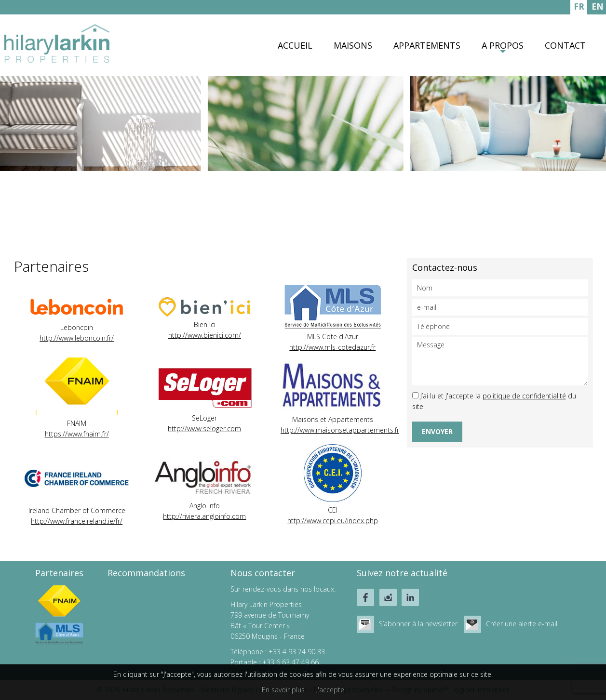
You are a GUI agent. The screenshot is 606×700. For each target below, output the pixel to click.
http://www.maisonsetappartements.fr (340, 430)
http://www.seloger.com (204, 429)
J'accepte (330, 690)
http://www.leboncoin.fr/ (77, 338)
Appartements (427, 45)
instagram (388, 597)
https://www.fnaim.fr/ (77, 434)
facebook (365, 597)
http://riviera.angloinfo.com (204, 516)
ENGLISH (598, 8)
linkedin (410, 597)
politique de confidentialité (524, 396)
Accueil (295, 45)
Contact (565, 45)
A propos (503, 45)
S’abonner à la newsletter (418, 624)
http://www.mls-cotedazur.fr (332, 347)
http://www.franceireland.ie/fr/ (77, 521)
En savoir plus (283, 690)
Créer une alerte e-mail (522, 624)
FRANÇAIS (579, 8)
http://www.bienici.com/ (205, 335)
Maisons (353, 45)
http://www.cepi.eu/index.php (333, 521)
